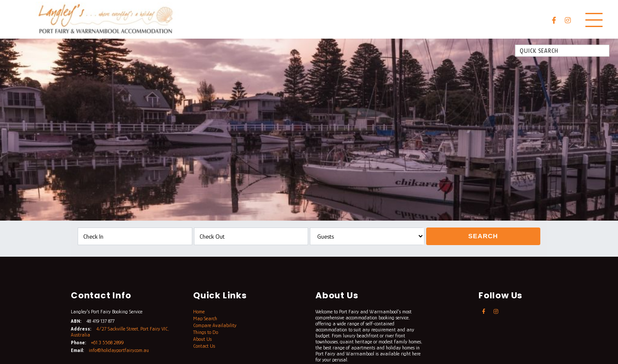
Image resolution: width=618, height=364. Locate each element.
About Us (202, 339)
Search (483, 236)
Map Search (205, 318)
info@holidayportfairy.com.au (119, 350)
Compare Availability (215, 325)
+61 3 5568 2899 (107, 343)
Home (199, 312)
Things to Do (206, 332)
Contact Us (204, 346)
